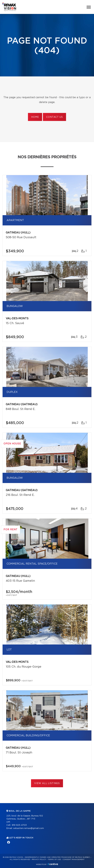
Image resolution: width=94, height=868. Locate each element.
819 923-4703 (19, 825)
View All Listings (47, 783)
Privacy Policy (39, 860)
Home (35, 117)
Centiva (53, 864)
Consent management (74, 860)
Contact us (54, 117)
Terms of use (54, 860)
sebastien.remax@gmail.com (29, 828)
